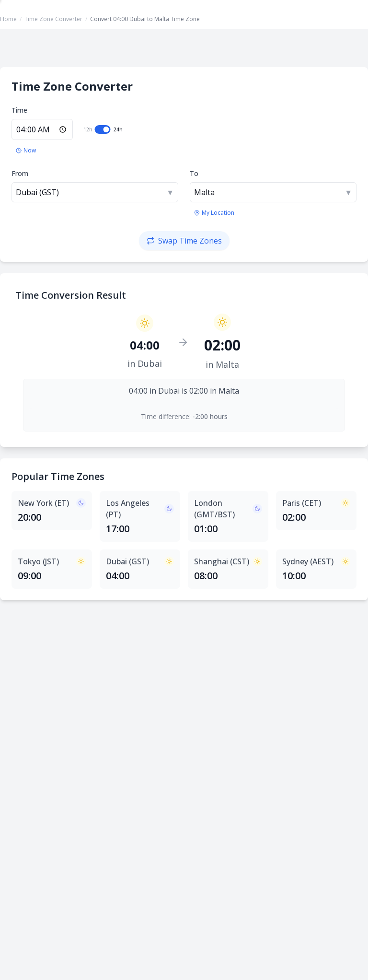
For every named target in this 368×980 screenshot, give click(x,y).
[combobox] (95, 192)
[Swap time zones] (184, 241)
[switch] (103, 129)
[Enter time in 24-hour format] (42, 129)
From (20, 173)
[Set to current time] (26, 151)
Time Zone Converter (53, 19)
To (194, 173)
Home (8, 19)
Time (19, 110)
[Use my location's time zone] (214, 213)
